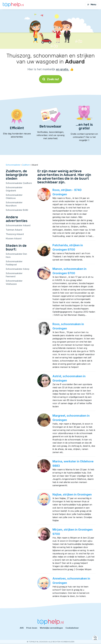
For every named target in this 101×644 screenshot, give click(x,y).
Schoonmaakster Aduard (18, 225)
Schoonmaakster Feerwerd (14, 275)
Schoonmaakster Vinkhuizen (14, 282)
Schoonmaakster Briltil (17, 210)
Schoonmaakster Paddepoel (14, 263)
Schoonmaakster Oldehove (14, 197)
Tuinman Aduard (14, 230)
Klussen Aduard (14, 238)
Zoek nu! (51, 79)
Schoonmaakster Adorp (18, 269)
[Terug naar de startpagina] (13, 5)
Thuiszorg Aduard (15, 234)
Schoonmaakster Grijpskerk (14, 189)
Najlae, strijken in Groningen (72, 494)
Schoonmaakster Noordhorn (14, 204)
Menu (92, 5)
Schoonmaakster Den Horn (16, 255)
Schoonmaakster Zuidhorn (19, 183)
